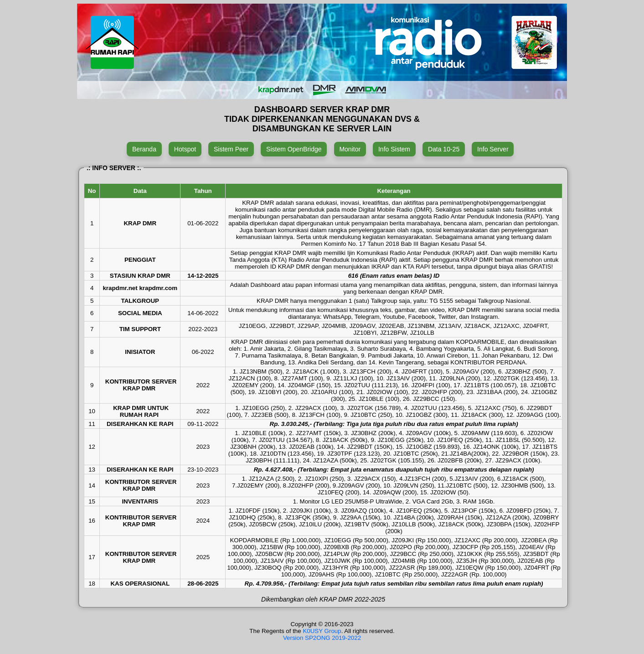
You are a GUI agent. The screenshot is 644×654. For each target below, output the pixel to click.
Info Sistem (394, 149)
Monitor (350, 149)
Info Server (493, 149)
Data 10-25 (444, 149)
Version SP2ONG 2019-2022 (322, 638)
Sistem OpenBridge (294, 149)
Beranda (144, 149)
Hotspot (185, 149)
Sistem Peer (231, 149)
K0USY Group (322, 631)
